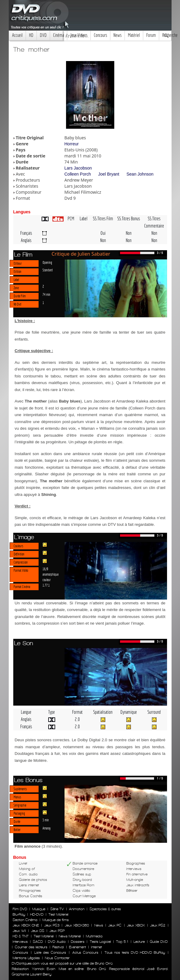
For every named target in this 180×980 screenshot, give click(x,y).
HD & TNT (21, 936)
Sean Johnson (140, 174)
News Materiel (70, 936)
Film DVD (20, 909)
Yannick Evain (44, 969)
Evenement (77, 947)
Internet (96, 947)
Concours (100, 35)
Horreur (72, 144)
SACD (38, 942)
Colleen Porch (78, 174)
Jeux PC (115, 925)
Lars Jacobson (78, 168)
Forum (151, 35)
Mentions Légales (26, 958)
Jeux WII (19, 931)
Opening (47, 262)
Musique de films (56, 920)
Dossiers (78, 942)
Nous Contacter (57, 958)
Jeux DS (38, 931)
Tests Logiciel (100, 942)
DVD (43, 35)
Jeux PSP (57, 931)
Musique (39, 909)
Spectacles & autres (105, 909)
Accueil (17, 35)
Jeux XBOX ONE (26, 925)
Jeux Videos (79, 35)
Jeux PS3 (52, 925)
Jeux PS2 (158, 925)
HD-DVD (37, 914)
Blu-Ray (19, 914)
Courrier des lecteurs (31, 947)
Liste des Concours (50, 953)
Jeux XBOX (136, 925)
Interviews (20, 942)
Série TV (57, 909)
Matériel (134, 35)
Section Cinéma (25, 920)
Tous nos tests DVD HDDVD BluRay (135, 953)
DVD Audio (57, 942)
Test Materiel (58, 914)
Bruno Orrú (96, 969)
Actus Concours (85, 953)
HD (31, 35)
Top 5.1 (122, 942)
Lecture (139, 942)
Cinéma (58, 35)
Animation (77, 909)
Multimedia (94, 936)
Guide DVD (159, 942)
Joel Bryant (109, 174)
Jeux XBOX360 (77, 925)
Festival (58, 947)
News (117, 35)
